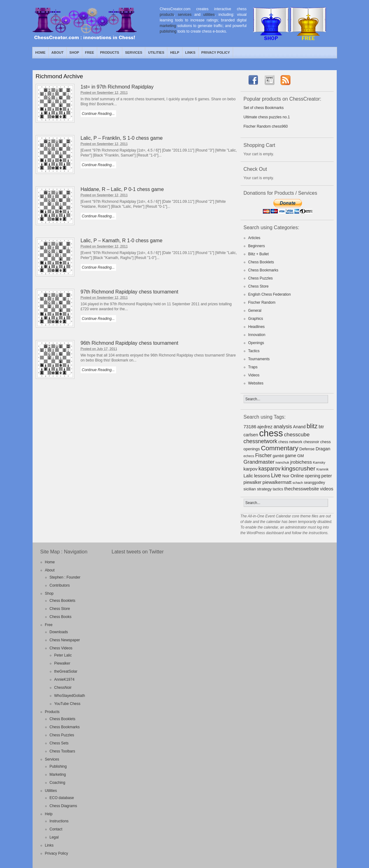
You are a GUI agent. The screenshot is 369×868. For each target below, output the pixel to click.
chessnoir (311, 442)
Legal (54, 837)
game (291, 456)
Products (110, 52)
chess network (290, 442)
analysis (283, 426)
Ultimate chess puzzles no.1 (267, 117)
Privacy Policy (216, 52)
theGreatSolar (66, 671)
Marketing (58, 775)
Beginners (257, 246)
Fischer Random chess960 (266, 126)
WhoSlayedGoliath (70, 696)
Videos (254, 375)
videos (327, 489)
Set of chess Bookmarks (264, 108)
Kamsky (319, 462)
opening (313, 476)
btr (321, 427)
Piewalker (62, 663)
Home (40, 52)
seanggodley (315, 483)
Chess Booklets (261, 262)
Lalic (248, 476)
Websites (256, 383)
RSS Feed (318, 52)
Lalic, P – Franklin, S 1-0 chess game (122, 138)
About (58, 52)
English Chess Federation (270, 294)
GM (301, 456)
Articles (254, 238)
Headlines (256, 327)
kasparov (270, 469)
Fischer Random (262, 302)
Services (134, 52)
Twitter (325, 52)
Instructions (59, 821)
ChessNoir (63, 688)
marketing (168, 26)
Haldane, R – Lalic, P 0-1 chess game (122, 189)
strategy (264, 489)
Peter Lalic (63, 655)
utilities (209, 15)
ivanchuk (282, 462)
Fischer (263, 455)
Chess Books (61, 617)
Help (175, 52)
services (185, 15)
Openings (256, 343)
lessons (262, 476)
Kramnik (323, 469)
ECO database (62, 798)
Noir (286, 476)
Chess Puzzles (261, 278)
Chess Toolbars (63, 751)
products (167, 15)
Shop (74, 52)
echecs (249, 456)
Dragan (323, 449)
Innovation (257, 335)
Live (276, 475)
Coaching (58, 783)
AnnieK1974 (64, 679)
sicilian (250, 489)
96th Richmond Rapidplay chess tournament (130, 343)
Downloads (59, 632)
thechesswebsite (302, 489)
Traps (253, 367)
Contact (56, 829)
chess (271, 433)
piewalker (253, 482)
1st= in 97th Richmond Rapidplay (117, 87)
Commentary (280, 448)
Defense (307, 449)
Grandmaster (259, 462)
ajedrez (265, 427)
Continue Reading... (98, 114)
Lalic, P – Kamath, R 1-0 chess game (122, 241)
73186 (250, 427)
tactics (278, 489)
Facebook (332, 52)
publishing (168, 31)
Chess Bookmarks (263, 270)
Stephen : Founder (65, 577)
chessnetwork (261, 441)
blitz (312, 426)
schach (298, 483)
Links (190, 52)
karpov (251, 469)
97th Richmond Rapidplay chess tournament (130, 292)
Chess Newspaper (65, 640)
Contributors (60, 585)
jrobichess (301, 462)
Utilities (156, 52)
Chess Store (259, 286)
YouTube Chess (67, 704)
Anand (299, 427)
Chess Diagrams (63, 806)
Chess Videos (61, 648)
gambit (278, 456)
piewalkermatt (277, 482)
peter (326, 476)
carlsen (251, 435)
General (255, 311)
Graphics (256, 319)
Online (297, 476)
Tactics (254, 351)
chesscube (297, 434)
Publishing (58, 766)
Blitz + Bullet (259, 254)
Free (90, 52)
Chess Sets (59, 743)
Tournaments (259, 359)
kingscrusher (298, 468)
